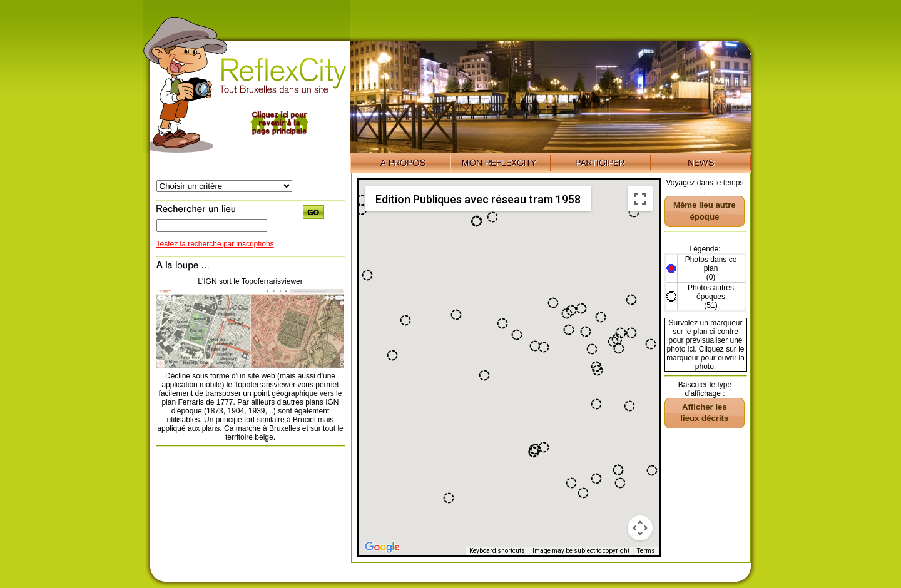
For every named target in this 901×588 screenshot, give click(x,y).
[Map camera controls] (640, 528)
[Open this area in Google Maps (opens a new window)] (382, 547)
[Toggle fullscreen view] (640, 199)
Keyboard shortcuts (497, 551)
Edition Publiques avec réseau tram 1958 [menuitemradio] (478, 199)
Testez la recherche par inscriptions (215, 244)
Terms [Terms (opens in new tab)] (646, 551)
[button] (553, 303)
